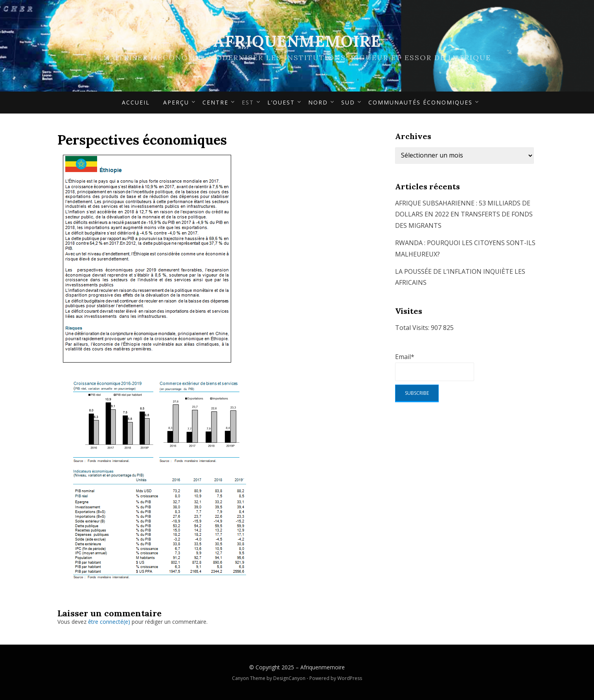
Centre (215, 102)
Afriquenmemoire (297, 41)
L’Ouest (281, 102)
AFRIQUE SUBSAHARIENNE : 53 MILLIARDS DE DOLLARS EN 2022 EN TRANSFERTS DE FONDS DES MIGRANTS (464, 214)
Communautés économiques (420, 102)
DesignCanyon (289, 678)
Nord (318, 102)
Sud (348, 102)
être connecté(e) (109, 622)
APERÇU (176, 102)
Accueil (136, 102)
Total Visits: (413, 328)
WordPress (350, 678)
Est (248, 102)
